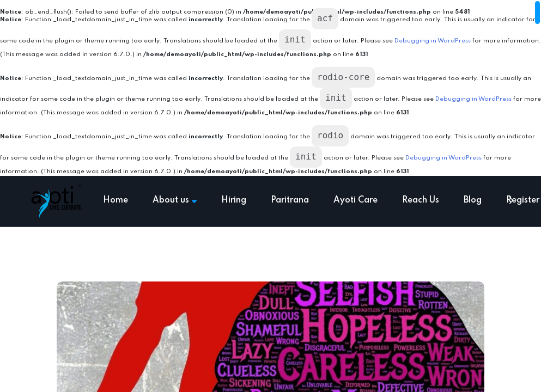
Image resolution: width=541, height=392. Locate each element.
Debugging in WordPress (433, 41)
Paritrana (290, 200)
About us (175, 200)
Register (523, 200)
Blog (473, 200)
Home (116, 200)
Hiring (234, 200)
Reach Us (421, 200)
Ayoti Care (355, 200)
